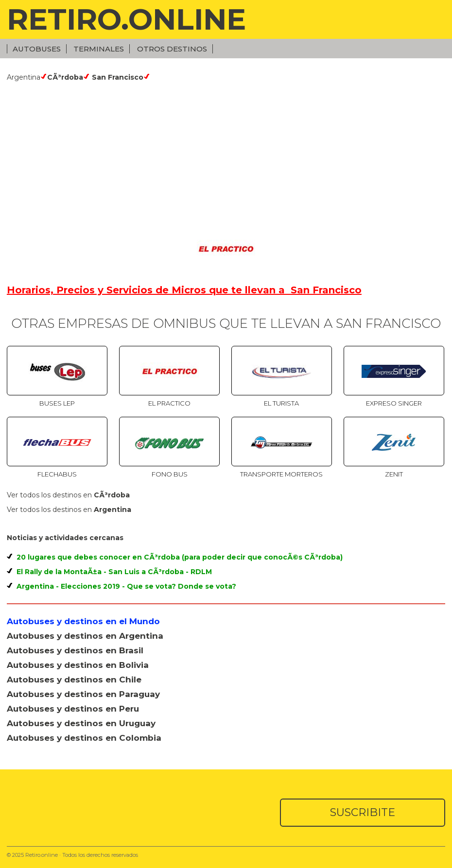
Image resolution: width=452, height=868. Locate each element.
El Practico (169, 403)
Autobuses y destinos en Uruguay (81, 723)
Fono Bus (170, 474)
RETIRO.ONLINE (126, 19)
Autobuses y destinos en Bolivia (78, 665)
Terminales (99, 49)
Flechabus (57, 474)
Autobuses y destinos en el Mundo (83, 621)
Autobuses (37, 49)
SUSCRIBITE (363, 812)
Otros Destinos (172, 49)
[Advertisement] (226, 154)
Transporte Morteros (281, 474)
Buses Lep (57, 403)
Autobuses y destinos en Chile (74, 680)
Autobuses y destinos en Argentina (85, 636)
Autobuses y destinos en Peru (73, 709)
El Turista (281, 403)
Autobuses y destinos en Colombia (84, 738)
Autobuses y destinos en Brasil (75, 650)
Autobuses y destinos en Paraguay (83, 694)
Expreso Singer (394, 403)
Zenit (394, 474)
